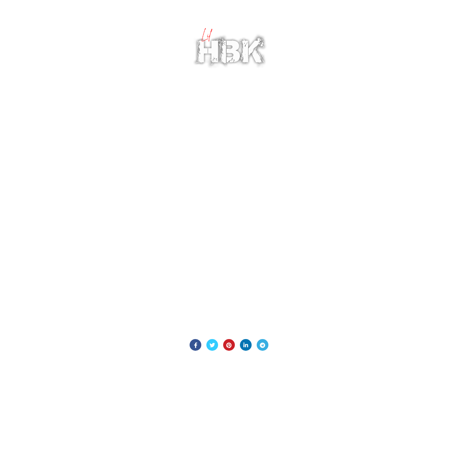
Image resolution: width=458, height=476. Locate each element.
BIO (51, 24)
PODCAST (79, 24)
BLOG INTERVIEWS (127, 24)
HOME (27, 24)
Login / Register (419, 49)
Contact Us (229, 323)
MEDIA (171, 24)
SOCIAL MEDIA (161, 72)
